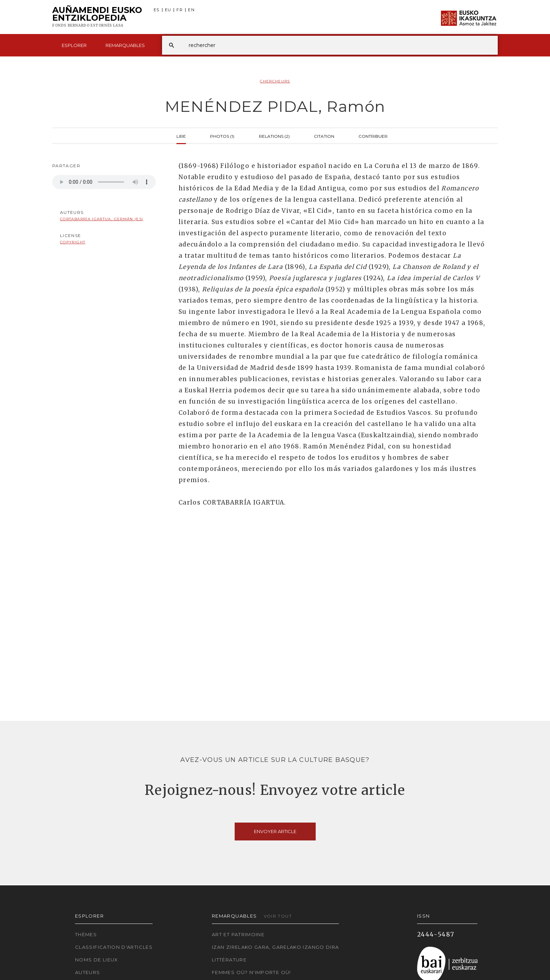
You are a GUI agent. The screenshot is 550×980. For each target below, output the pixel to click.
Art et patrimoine (238, 934)
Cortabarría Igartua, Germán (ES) (102, 219)
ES (157, 10)
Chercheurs (275, 81)
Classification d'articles (114, 947)
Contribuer (373, 136)
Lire (181, 136)
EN (191, 10)
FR (180, 10)
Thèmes (86, 934)
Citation (324, 136)
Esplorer (74, 45)
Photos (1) (222, 136)
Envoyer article (275, 831)
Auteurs (88, 972)
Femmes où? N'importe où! (251, 972)
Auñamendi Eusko (97, 17)
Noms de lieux (97, 960)
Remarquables (125, 45)
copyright (73, 242)
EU (168, 10)
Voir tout (278, 916)
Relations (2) (274, 136)
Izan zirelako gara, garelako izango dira (275, 947)
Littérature (229, 960)
